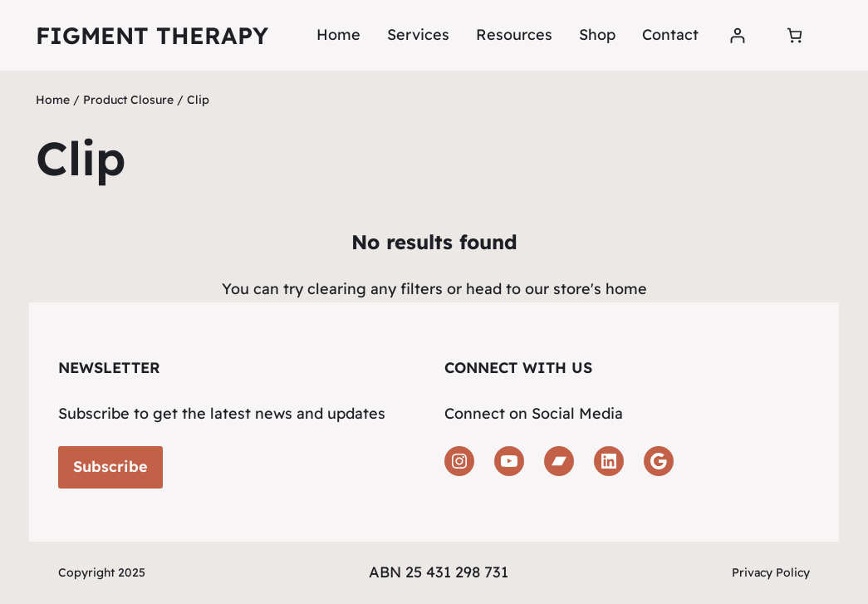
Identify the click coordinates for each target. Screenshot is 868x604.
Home (338, 34)
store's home (600, 289)
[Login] (737, 35)
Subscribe (110, 467)
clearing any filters (375, 289)
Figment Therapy (152, 35)
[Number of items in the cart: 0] (794, 35)
